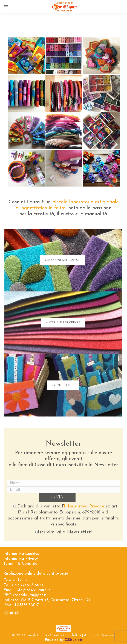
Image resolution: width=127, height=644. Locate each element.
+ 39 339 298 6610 (27, 585)
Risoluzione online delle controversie (36, 574)
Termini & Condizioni (22, 564)
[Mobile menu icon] (6, 7)
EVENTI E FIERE (63, 385)
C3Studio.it (73, 640)
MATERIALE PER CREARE (63, 323)
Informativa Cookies (21, 554)
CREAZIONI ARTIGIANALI (63, 260)
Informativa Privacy (84, 506)
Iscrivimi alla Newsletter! (63, 532)
